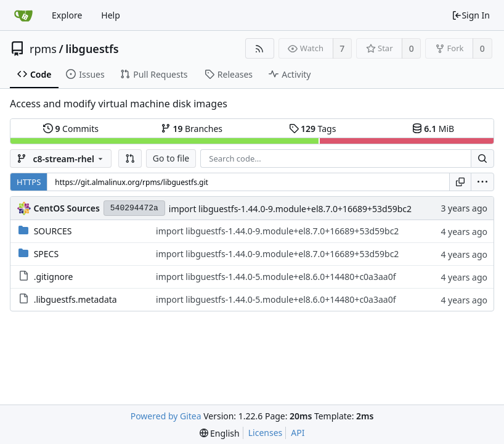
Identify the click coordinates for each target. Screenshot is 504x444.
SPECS (46, 254)
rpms (43, 49)
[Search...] (482, 158)
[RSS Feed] (260, 48)
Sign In (471, 15)
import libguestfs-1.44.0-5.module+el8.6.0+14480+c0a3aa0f (276, 277)
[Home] (23, 15)
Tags (313, 129)
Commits (71, 129)
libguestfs (92, 49)
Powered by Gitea (166, 416)
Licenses (266, 433)
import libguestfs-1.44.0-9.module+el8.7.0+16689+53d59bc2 (290, 209)
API (298, 433)
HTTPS (29, 182)
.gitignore (54, 277)
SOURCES (53, 231)
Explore (67, 15)
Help (111, 15)
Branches (192, 129)
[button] (130, 158)
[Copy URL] (460, 182)
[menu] (482, 182)
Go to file (171, 158)
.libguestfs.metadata (75, 299)
